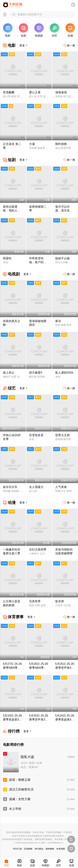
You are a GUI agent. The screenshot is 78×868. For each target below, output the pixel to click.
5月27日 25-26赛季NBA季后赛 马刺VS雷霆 (12, 668)
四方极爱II (36, 373)
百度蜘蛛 (28, 849)
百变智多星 (36, 435)
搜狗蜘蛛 (50, 849)
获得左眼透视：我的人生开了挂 (12, 210)
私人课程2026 (64, 373)
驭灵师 (60, 601)
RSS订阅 (17, 849)
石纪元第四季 (38, 549)
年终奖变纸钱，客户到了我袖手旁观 (38, 262)
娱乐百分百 (10, 487)
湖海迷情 (61, 92)
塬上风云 (9, 373)
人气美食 (61, 487)
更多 (24, 45)
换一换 (69, 45)
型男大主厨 (62, 435)
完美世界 (35, 601)
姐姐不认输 (62, 258)
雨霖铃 (7, 258)
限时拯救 (61, 144)
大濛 (32, 144)
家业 (58, 321)
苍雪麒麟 (9, 92)
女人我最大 (36, 487)
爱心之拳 (35, 92)
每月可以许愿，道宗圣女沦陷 (64, 210)
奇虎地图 (61, 849)
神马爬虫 (39, 849)
